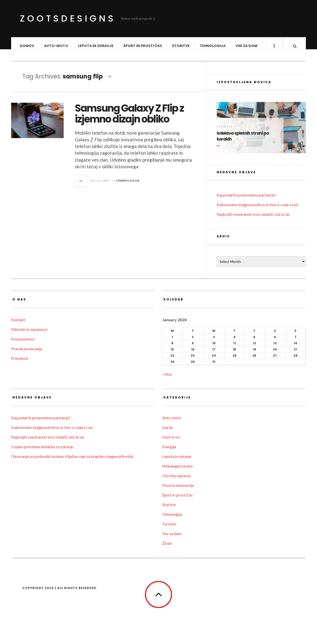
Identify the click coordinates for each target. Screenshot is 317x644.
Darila (167, 432)
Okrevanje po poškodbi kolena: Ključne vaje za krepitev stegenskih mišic (73, 461)
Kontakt (18, 325)
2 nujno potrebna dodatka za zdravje (42, 452)
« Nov (167, 379)
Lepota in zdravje (96, 46)
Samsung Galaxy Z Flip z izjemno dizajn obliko (129, 119)
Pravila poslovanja (27, 354)
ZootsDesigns (68, 18)
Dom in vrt (171, 442)
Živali (167, 548)
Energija (169, 452)
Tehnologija (213, 46)
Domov (27, 46)
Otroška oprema (176, 481)
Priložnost (20, 363)
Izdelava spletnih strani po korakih (243, 141)
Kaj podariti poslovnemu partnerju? (246, 200)
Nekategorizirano (177, 471)
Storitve (181, 46)
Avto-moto (56, 46)
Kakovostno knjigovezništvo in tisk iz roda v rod (257, 210)
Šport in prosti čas (143, 46)
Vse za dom (247, 46)
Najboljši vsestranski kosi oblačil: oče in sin (253, 219)
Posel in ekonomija (178, 490)
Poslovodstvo (23, 344)
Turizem (169, 529)
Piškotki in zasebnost (29, 334)
